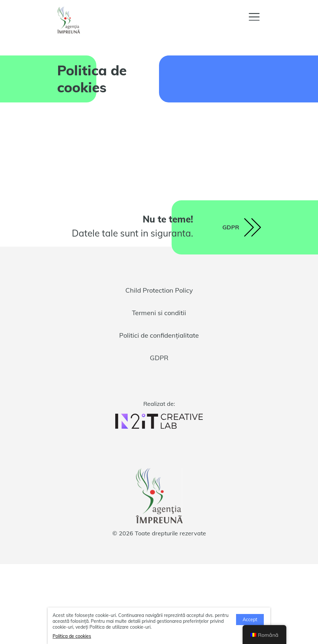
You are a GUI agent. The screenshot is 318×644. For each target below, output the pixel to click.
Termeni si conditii (159, 313)
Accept (250, 620)
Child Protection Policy (159, 290)
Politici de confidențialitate (159, 335)
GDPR (159, 358)
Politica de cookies (72, 636)
